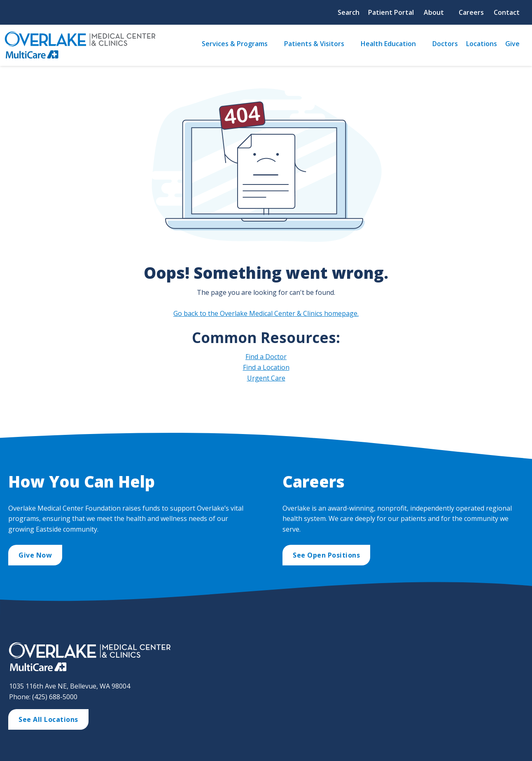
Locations (482, 44)
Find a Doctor (266, 357)
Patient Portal (391, 12)
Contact (507, 12)
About (434, 12)
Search (349, 12)
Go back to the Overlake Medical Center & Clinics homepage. (266, 313)
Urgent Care (266, 378)
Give (512, 44)
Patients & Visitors (314, 44)
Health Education (388, 44)
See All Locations (48, 719)
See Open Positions (326, 555)
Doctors (445, 44)
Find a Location (266, 367)
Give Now (35, 555)
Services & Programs (235, 44)
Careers (471, 12)
